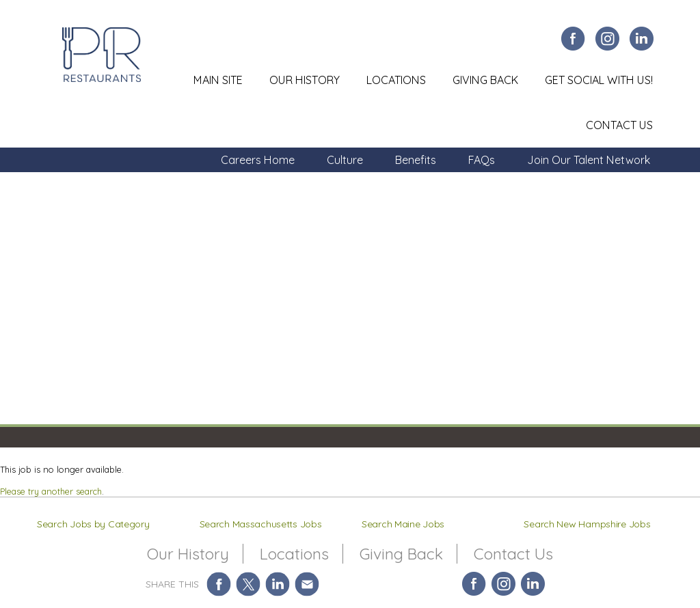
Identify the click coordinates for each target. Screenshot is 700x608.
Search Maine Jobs (403, 524)
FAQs (482, 160)
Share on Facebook (219, 584)
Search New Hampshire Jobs (587, 524)
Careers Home (258, 160)
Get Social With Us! (599, 80)
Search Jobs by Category (93, 524)
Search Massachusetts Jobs (261, 524)
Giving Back (485, 80)
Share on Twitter (248, 584)
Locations (396, 80)
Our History (305, 80)
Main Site (218, 80)
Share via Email (307, 584)
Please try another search (51, 491)
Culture (345, 160)
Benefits (416, 160)
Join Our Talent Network (589, 160)
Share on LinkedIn (278, 584)
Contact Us (619, 125)
